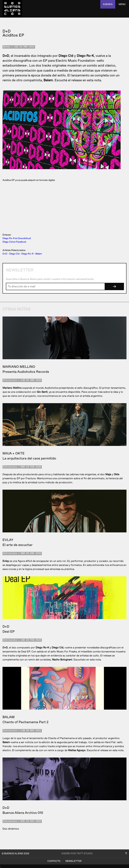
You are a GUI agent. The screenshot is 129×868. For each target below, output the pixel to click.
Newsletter (74, 861)
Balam (39, 254)
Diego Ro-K (27, 254)
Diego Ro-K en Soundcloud (17, 238)
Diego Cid (14, 254)
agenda (108, 4)
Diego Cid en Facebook (14, 242)
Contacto (54, 861)
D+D (5, 254)
